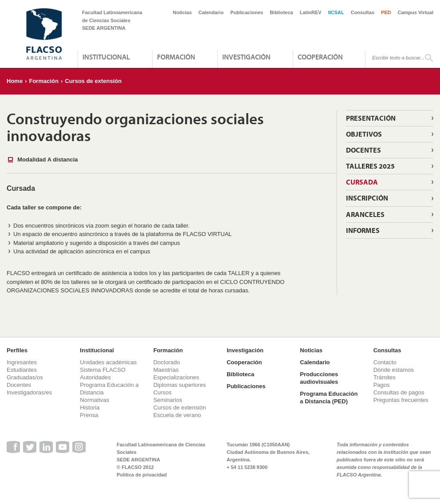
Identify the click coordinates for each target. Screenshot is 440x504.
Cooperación (320, 57)
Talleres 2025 (370, 166)
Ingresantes (22, 362)
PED (386, 12)
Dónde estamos (394, 370)
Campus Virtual (416, 12)
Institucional (106, 57)
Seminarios (168, 400)
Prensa (89, 415)
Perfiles (17, 350)
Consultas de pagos (399, 392)
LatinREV (311, 12)
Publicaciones (247, 12)
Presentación (371, 118)
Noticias (183, 12)
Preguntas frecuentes (401, 400)
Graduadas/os (25, 377)
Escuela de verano (177, 415)
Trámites (385, 377)
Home (15, 81)
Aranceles (365, 214)
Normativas (94, 400)
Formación (176, 57)
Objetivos (364, 134)
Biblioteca (281, 12)
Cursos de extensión (93, 81)
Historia (90, 408)
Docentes (363, 150)
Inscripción (367, 198)
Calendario (211, 12)
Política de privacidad (142, 475)
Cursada (362, 182)
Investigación (246, 57)
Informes (363, 230)
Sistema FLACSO (103, 370)
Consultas (363, 12)
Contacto (385, 362)
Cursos (163, 392)
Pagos (382, 385)
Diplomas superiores (180, 385)
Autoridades (95, 377)
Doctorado (167, 362)
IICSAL (336, 12)
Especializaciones (176, 377)
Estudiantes (22, 370)
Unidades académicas (108, 362)
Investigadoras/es (29, 392)
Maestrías (166, 370)
